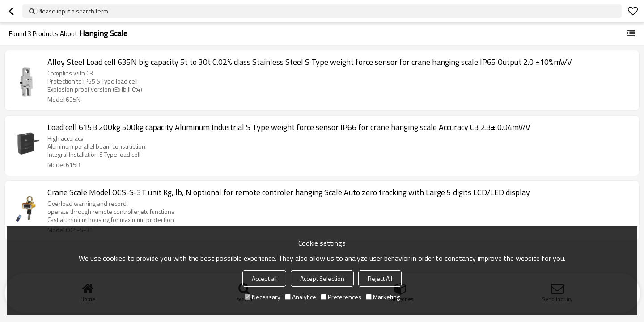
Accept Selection (322, 278)
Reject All (380, 278)
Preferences (341, 297)
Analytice (301, 297)
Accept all (264, 278)
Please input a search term (73, 11)
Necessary (263, 297)
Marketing (383, 297)
